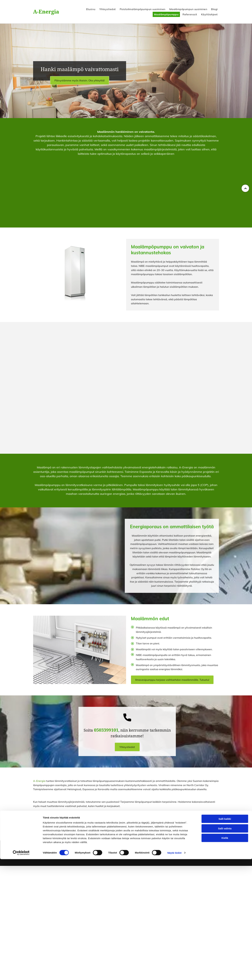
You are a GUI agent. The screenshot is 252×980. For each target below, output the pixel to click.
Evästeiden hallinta (184, 851)
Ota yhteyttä (182, 827)
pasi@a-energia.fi (140, 856)
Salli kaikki (225, 940)
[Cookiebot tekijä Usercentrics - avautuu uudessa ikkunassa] (21, 974)
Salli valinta (225, 949)
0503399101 (137, 851)
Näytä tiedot (174, 974)
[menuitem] (90, 9)
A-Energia (46, 12)
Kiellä (225, 959)
